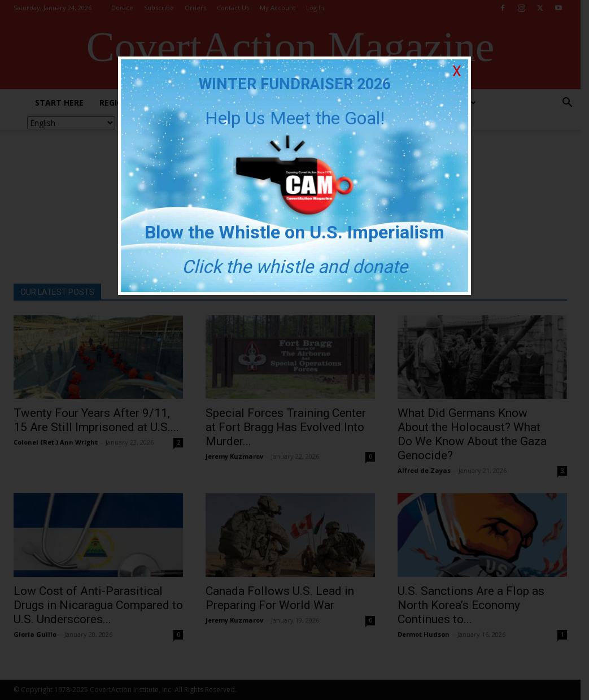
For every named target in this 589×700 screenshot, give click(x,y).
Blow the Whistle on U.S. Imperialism (294, 232)
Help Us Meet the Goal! (295, 118)
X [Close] (457, 71)
